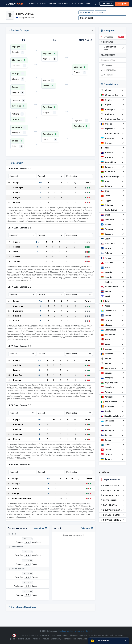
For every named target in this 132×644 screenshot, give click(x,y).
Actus (81, 4)
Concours (52, 4)
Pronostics (33, 4)
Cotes (43, 4)
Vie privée (79, 631)
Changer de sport (108, 48)
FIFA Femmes (106, 65)
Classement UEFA (108, 70)
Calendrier (41, 528)
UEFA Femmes (107, 75)
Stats (74, 4)
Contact (89, 631)
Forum (88, 4)
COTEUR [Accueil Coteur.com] (15, 4)
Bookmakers (64, 4)
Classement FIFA (108, 60)
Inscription (122, 3)
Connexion (107, 4)
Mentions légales (66, 631)
